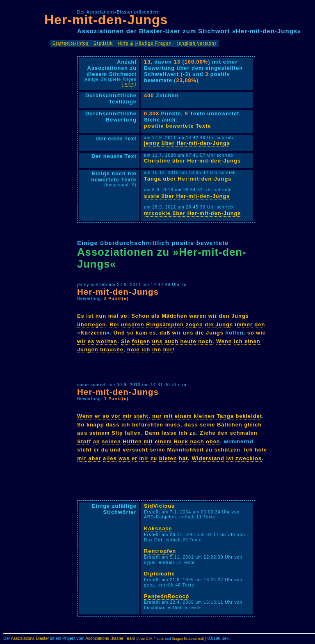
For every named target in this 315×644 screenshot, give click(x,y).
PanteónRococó (167, 596)
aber (95, 458)
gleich (253, 425)
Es (81, 316)
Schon (140, 316)
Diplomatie (159, 574)
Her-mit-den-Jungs (106, 20)
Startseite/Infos (70, 43)
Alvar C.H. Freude (151, 639)
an (97, 441)
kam (142, 333)
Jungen (88, 350)
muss (173, 425)
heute (188, 341)
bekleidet (249, 416)
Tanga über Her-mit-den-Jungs (188, 179)
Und (119, 333)
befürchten (148, 425)
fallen (133, 433)
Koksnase (158, 528)
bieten (168, 458)
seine (208, 425)
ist (90, 316)
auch (171, 341)
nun (101, 316)
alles (110, 458)
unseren (133, 324)
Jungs (240, 316)
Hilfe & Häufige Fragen (145, 43)
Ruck (181, 441)
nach (197, 441)
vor (116, 416)
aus (82, 433)
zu (193, 433)
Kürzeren (93, 333)
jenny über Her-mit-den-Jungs (187, 143)
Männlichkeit (186, 450)
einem (183, 416)
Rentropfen (160, 551)
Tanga (225, 416)
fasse (169, 433)
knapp (95, 425)
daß (165, 333)
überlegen (91, 324)
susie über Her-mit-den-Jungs (187, 196)
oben (213, 441)
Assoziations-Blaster (30, 638)
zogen (194, 324)
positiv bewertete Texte (178, 126)
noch (205, 341)
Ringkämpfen (165, 324)
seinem (100, 433)
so (124, 316)
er (98, 416)
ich (238, 341)
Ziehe (208, 433)
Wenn (224, 341)
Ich (249, 450)
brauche (112, 350)
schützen (227, 450)
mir (168, 350)
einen (252, 341)
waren (198, 316)
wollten (107, 341)
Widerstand (208, 458)
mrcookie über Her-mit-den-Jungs (193, 213)
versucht (135, 450)
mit (168, 416)
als (156, 316)
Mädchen (174, 316)
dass (113, 425)
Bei (114, 324)
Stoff (84, 441)
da (105, 450)
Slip (117, 433)
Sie (126, 341)
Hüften (132, 441)
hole (133, 350)
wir (213, 316)
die (209, 324)
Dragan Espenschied (187, 639)
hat (183, 458)
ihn (157, 350)
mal (113, 316)
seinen (111, 441)
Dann (152, 433)
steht (141, 416)
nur (157, 416)
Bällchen (229, 425)
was (124, 458)
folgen (141, 341)
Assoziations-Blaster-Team (110, 638)
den (224, 316)
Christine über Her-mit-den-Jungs (192, 161)
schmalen (243, 433)
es (153, 333)
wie (261, 333)
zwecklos (249, 458)
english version (196, 43)
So (81, 425)
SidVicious (159, 506)
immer (244, 324)
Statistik (103, 43)
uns (188, 333)
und (115, 450)
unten (129, 84)
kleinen (204, 416)
